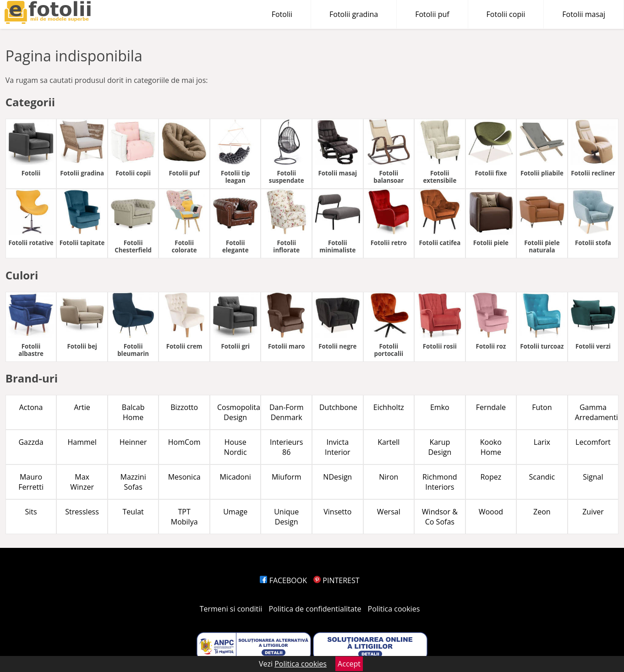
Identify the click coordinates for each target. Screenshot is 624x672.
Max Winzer (82, 482)
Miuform (287, 477)
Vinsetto (337, 512)
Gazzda (31, 442)
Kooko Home (491, 447)
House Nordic (235, 447)
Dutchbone (338, 407)
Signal (593, 477)
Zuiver (593, 512)
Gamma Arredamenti (597, 412)
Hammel (82, 442)
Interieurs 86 (287, 447)
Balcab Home (133, 412)
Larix (542, 442)
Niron (389, 477)
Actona (31, 407)
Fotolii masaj (584, 14)
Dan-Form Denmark (287, 412)
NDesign (337, 477)
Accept (349, 664)
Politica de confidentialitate (315, 609)
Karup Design (440, 447)
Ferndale (491, 407)
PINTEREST (336, 580)
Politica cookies (394, 609)
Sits (31, 512)
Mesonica (184, 477)
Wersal (389, 512)
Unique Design (286, 517)
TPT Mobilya (184, 517)
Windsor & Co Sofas (440, 517)
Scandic (542, 477)
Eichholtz (389, 407)
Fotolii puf (432, 14)
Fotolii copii (506, 14)
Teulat (133, 512)
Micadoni (235, 477)
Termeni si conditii (231, 609)
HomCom (184, 442)
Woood (491, 512)
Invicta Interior (338, 447)
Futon (542, 407)
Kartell (389, 442)
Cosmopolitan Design (239, 412)
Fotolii (282, 14)
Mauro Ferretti (31, 482)
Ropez (491, 477)
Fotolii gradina (354, 14)
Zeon (542, 512)
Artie (82, 407)
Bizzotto (184, 407)
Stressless (82, 512)
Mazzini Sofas (133, 482)
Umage (235, 512)
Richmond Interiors (440, 482)
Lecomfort (593, 442)
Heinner (133, 442)
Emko (440, 407)
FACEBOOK (283, 580)
